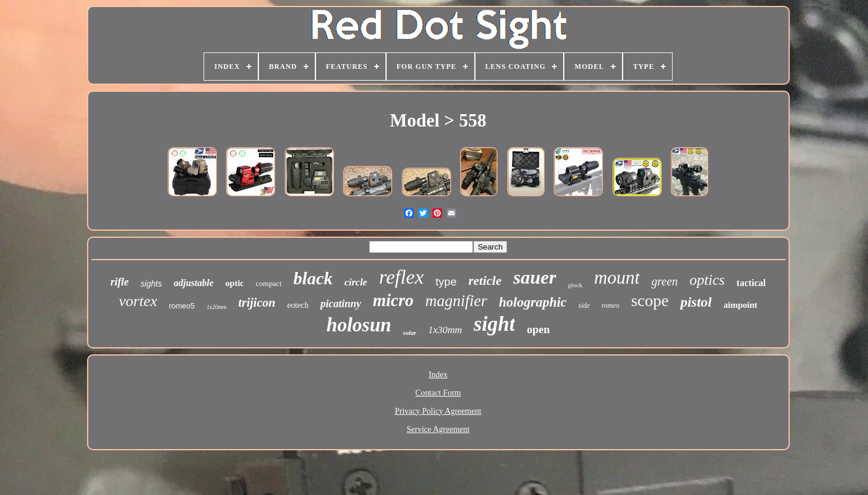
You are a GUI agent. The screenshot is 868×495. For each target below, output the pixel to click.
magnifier (456, 301)
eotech (298, 305)
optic (235, 283)
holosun (359, 325)
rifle (120, 282)
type (446, 282)
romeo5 (182, 306)
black (313, 278)
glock (575, 285)
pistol (696, 302)
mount (617, 278)
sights (152, 284)
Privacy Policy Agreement (438, 411)
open (538, 329)
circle (356, 282)
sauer (535, 277)
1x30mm (445, 330)
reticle (485, 280)
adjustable (194, 283)
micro (393, 300)
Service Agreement (438, 429)
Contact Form (438, 393)
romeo (610, 305)
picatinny (340, 304)
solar (410, 333)
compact (269, 283)
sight (494, 324)
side (584, 305)
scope (650, 300)
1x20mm (217, 307)
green (665, 281)
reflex (401, 277)
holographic (533, 302)
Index (438, 375)
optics (707, 280)
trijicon (257, 303)
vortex (138, 301)
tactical (751, 283)
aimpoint (740, 305)
